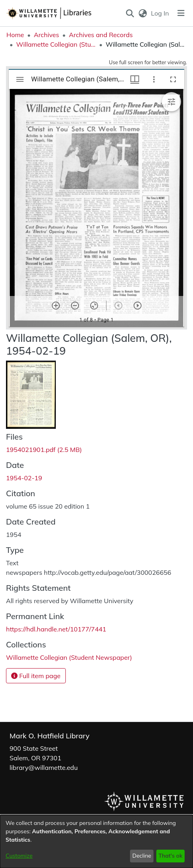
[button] (130, 13)
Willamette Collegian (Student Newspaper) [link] (56, 44)
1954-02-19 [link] (24, 478)
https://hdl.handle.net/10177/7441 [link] (56, 629)
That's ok (170, 856)
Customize (19, 856)
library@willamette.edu (44, 767)
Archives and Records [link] (101, 35)
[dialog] (96, 841)
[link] (44, 450)
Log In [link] (161, 13)
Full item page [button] (36, 676)
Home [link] (15, 35)
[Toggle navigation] (181, 13)
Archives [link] (47, 35)
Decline (142, 856)
